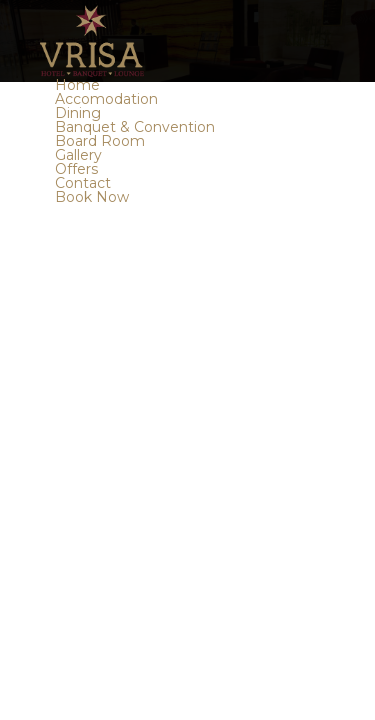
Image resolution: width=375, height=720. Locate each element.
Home (77, 85)
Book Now (92, 197)
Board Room (100, 141)
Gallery (78, 155)
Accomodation (106, 99)
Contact (83, 183)
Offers (76, 169)
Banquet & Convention (135, 127)
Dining (78, 113)
